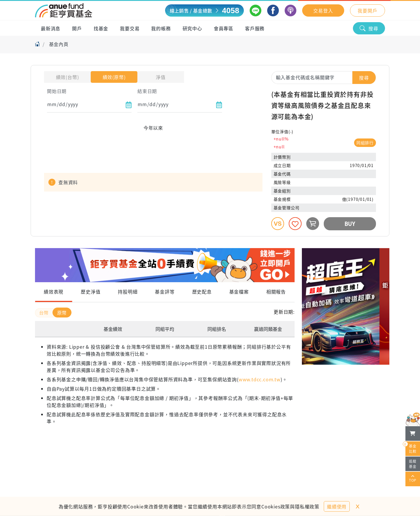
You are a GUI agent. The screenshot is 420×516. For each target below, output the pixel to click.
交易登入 (323, 10)
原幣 (62, 313)
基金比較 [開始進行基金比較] (411, 447)
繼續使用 (337, 506)
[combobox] (324, 77)
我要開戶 (367, 10)
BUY (350, 224)
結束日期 (147, 91)
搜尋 (369, 28)
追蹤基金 (413, 464)
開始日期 (57, 91)
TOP (413, 479)
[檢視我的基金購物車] (413, 433)
